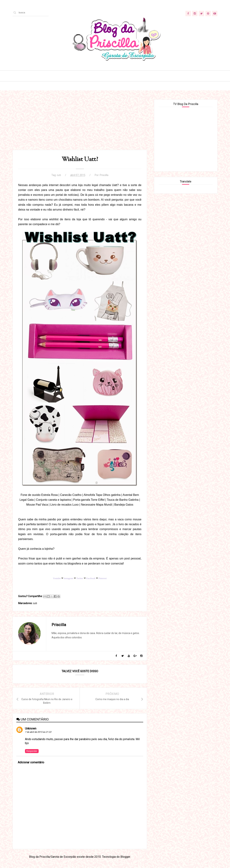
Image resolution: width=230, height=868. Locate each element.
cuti (59, 175)
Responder (32, 751)
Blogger (125, 857)
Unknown (31, 728)
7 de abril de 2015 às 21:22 (38, 732)
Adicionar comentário (31, 762)
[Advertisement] (80, 125)
